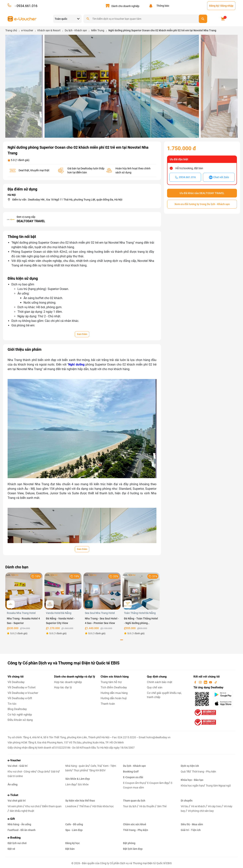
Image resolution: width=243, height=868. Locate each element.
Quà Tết (185, 772)
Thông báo (162, 6)
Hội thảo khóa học (103, 806)
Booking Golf (131, 772)
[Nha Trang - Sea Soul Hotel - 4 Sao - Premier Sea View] (102, 591)
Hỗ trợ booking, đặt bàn (189, 168)
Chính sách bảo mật (160, 682)
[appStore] (224, 703)
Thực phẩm (80, 770)
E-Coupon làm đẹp (158, 783)
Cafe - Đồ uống (74, 824)
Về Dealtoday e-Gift (20, 698)
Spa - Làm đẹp (74, 830)
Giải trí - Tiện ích (191, 830)
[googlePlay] (224, 695)
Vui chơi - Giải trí (18, 766)
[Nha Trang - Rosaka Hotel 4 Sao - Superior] (24, 591)
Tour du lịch (130, 806)
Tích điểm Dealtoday (114, 687)
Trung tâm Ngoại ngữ (218, 786)
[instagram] (201, 682)
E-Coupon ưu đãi (133, 777)
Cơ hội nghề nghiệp (20, 715)
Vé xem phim (15, 806)
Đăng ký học (73, 843)
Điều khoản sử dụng (20, 720)
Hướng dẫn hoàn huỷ (114, 698)
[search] (203, 19)
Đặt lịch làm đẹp (133, 849)
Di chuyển (187, 801)
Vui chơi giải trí (17, 801)
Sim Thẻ (162, 806)
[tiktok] (216, 682)
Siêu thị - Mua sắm (192, 824)
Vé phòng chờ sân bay (201, 811)
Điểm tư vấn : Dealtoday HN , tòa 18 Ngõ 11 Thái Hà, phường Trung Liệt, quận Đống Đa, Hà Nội (67, 200)
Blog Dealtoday (17, 709)
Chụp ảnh (43, 772)
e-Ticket (13, 795)
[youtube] (211, 682)
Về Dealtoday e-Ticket (22, 687)
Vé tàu (185, 806)
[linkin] (206, 682)
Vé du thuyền (147, 806)
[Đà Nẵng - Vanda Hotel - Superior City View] (63, 591)
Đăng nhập (227, 6)
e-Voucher (14, 760)
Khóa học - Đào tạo (192, 780)
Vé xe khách (198, 806)
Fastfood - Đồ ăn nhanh (22, 830)
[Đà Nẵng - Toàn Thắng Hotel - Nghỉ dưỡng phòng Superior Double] (141, 591)
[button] (114, 130)
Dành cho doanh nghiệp (125, 6)
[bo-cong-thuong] (205, 712)
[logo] (22, 19)
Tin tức (12, 704)
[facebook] (196, 682)
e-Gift (11, 819)
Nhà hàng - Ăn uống (19, 824)
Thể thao (85, 806)
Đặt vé (11, 849)
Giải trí (55, 772)
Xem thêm (82, 334)
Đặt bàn (70, 849)
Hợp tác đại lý (63, 687)
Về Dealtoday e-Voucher (23, 693)
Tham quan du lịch (134, 801)
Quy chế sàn (155, 687)
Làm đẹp (70, 784)
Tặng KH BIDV (97, 770)
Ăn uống (13, 784)
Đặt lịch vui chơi (17, 843)
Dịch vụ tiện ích (190, 766)
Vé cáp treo (215, 806)
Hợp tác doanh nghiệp (68, 682)
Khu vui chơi (33, 806)
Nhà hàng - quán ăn (77, 766)
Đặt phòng (129, 843)
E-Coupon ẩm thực (134, 783)
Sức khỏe (83, 784)
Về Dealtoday (16, 682)
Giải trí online (15, 776)
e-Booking (14, 838)
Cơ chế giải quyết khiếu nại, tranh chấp (164, 695)
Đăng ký (214, 6)
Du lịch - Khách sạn (134, 766)
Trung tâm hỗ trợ (111, 682)
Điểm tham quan (52, 806)
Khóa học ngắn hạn (192, 786)
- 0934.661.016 (26, 6)
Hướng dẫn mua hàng (114, 693)
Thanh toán (108, 704)
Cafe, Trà (96, 766)
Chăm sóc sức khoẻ (135, 824)
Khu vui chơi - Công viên (21, 772)
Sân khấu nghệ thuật (22, 811)
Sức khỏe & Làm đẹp (78, 779)
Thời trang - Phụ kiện (204, 772)
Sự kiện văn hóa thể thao (80, 801)
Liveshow (71, 806)
